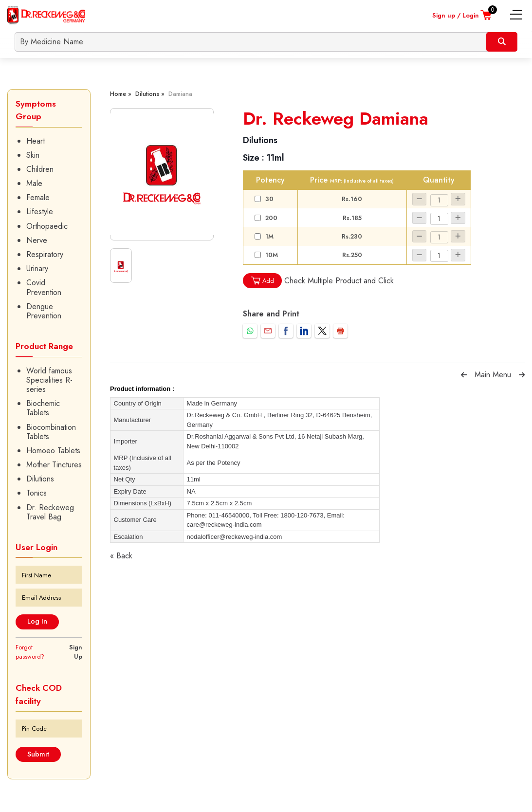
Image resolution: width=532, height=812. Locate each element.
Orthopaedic (47, 226)
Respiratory (45, 254)
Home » (121, 94)
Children (40, 169)
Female (38, 197)
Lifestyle (40, 212)
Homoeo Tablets (53, 451)
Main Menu (493, 375)
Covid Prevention (44, 287)
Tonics (37, 493)
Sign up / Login (456, 15)
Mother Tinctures (54, 465)
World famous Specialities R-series (49, 380)
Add (262, 281)
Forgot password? (30, 652)
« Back (121, 556)
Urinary (37, 268)
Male (34, 183)
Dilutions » (150, 94)
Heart (36, 141)
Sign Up (76, 652)
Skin (33, 155)
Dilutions (40, 479)
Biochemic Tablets (43, 408)
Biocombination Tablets (51, 432)
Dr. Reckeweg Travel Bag (50, 512)
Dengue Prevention (44, 311)
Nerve (37, 240)
